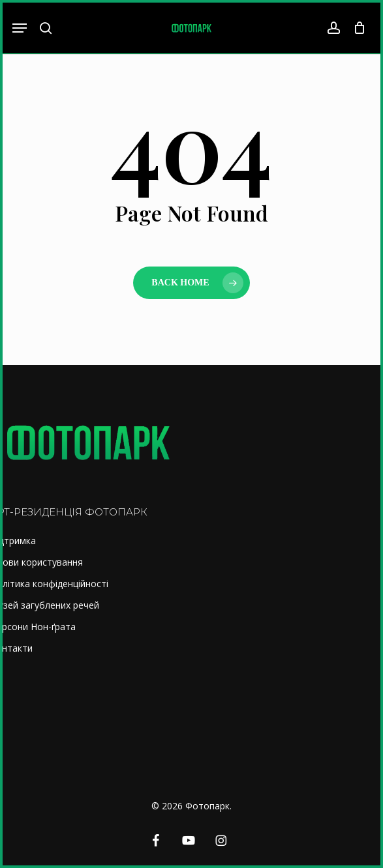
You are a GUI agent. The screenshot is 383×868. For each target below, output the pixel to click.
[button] (20, 28)
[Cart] (356, 28)
